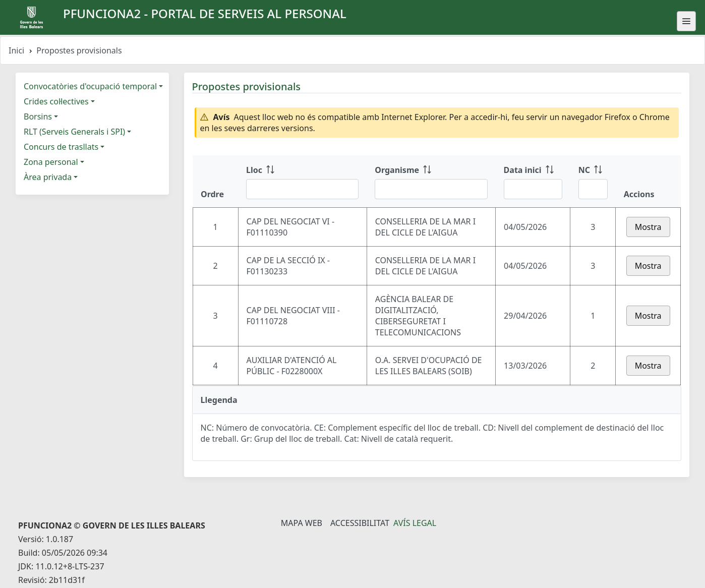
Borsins (38, 116)
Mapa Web (302, 523)
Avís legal (415, 523)
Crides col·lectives (56, 101)
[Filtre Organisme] (431, 189)
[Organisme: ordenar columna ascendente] (431, 182)
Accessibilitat (360, 523)
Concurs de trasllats (61, 147)
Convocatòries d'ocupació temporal (90, 86)
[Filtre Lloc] (302, 189)
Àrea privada (48, 177)
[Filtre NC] (593, 189)
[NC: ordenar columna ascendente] (593, 182)
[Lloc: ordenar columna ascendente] (302, 182)
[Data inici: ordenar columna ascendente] (533, 182)
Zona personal (51, 162)
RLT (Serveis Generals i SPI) (74, 132)
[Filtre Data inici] (533, 189)
